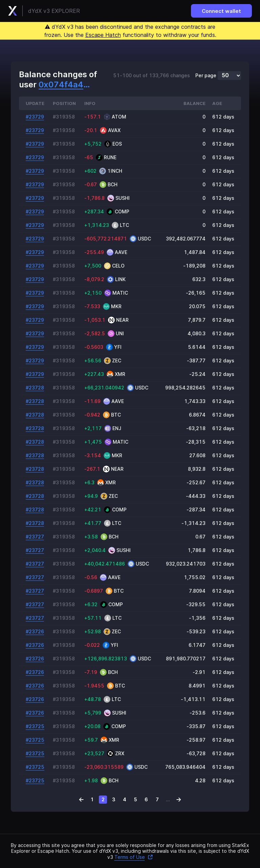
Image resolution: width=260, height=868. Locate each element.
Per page (206, 76)
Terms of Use (134, 857)
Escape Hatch (103, 35)
